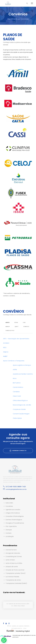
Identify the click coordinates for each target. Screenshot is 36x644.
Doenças (9, 530)
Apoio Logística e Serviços (22, 365)
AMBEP (5, 356)
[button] (4, 640)
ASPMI (15, 370)
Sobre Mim (9, 503)
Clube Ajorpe (17, 418)
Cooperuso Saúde (19, 409)
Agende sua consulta (13, 510)
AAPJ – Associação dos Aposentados (16, 339)
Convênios (9, 506)
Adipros (6, 352)
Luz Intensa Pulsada (12, 577)
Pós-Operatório (11, 526)
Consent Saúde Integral (21, 414)
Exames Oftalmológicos (14, 520)
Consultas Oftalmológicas (15, 516)
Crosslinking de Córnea (14, 556)
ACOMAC (6, 343)
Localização (10, 536)
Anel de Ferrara (11, 550)
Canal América (18, 387)
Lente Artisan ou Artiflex (14, 563)
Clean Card (17, 396)
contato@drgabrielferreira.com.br (16, 489)
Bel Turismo (17, 383)
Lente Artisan (10, 560)
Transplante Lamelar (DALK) (16, 573)
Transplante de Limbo (13, 580)
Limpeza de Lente (12, 567)
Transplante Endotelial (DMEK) (16, 583)
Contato (9, 533)
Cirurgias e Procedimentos (15, 523)
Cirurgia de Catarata (13, 553)
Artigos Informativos (13, 513)
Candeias (16, 392)
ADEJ (5, 347)
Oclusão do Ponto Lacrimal (15, 570)
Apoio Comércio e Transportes (14, 361)
